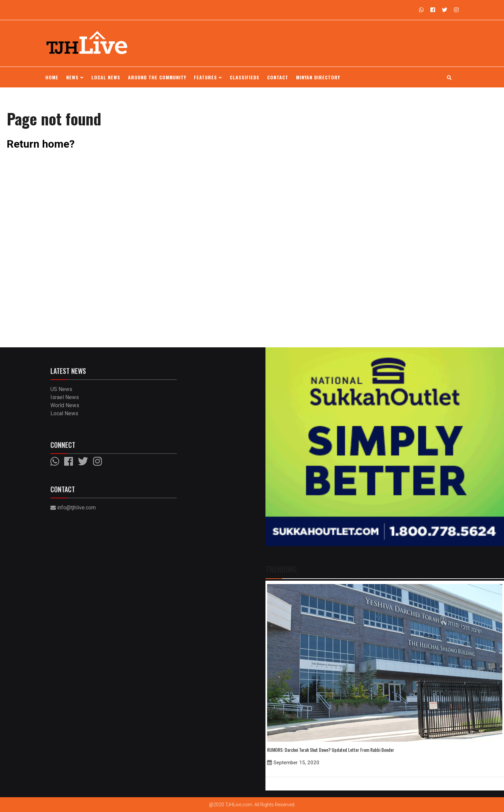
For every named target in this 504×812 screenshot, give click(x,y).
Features (208, 77)
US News (61, 389)
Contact (278, 77)
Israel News (65, 397)
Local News (106, 77)
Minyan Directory (318, 77)
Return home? (41, 144)
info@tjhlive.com (73, 508)
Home (52, 77)
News (75, 77)
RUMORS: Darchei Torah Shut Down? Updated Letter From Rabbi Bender (331, 750)
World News (65, 405)
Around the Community (157, 77)
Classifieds (245, 77)
